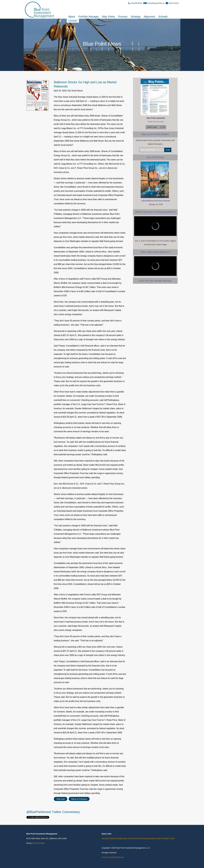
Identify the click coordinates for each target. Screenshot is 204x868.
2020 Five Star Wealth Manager (155, 281)
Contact (73, 21)
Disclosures (119, 857)
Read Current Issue (156, 122)
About (72, 17)
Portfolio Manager (89, 17)
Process (123, 17)
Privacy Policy (107, 857)
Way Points (109, 17)
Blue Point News (155, 157)
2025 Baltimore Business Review (156, 201)
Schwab (163, 17)
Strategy (136, 17)
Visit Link (61, 799)
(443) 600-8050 (38, 843)
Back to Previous (79, 799)
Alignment (149, 17)
